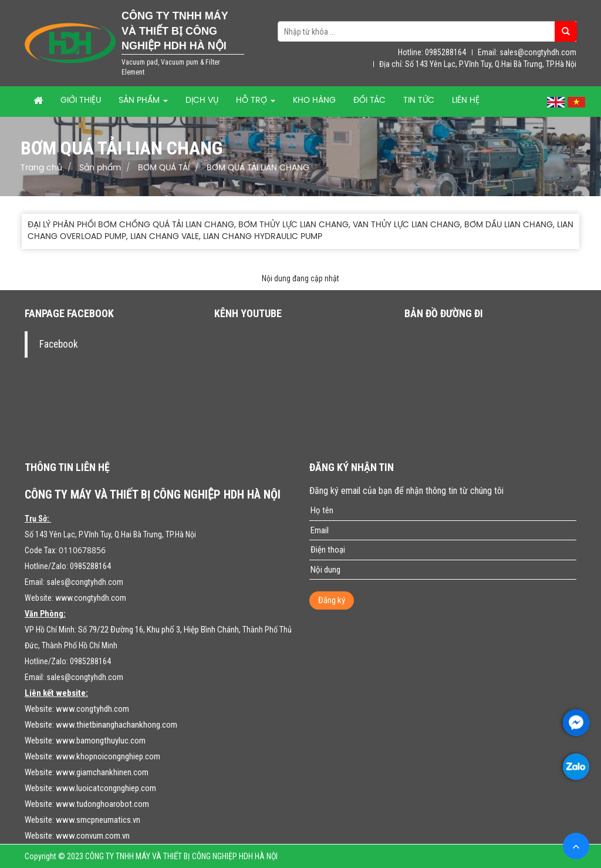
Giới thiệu (81, 101)
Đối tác (369, 101)
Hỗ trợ (256, 101)
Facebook (59, 344)
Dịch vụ (202, 101)
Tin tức (419, 101)
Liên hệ (466, 101)
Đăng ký (332, 600)
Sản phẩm (143, 101)
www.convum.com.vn (93, 836)
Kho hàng (314, 101)
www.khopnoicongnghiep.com (108, 756)
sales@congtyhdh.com (85, 582)
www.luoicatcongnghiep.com (106, 788)
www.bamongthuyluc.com (101, 741)
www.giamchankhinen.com (102, 772)
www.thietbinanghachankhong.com (117, 725)
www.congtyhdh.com (91, 598)
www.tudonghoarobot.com (102, 804)
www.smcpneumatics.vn (98, 820)
